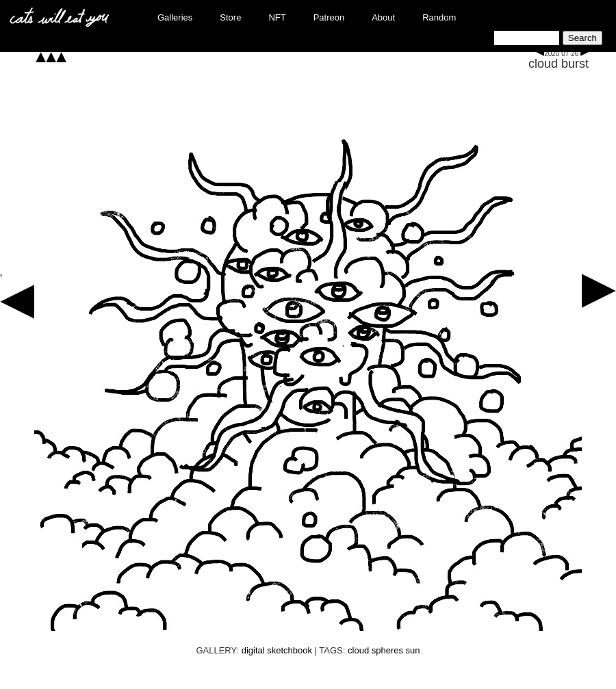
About (383, 17)
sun (413, 650)
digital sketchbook (277, 650)
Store (230, 17)
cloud (358, 650)
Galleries (175, 17)
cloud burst (559, 64)
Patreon (329, 17)
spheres (387, 650)
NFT (277, 17)
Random (439, 17)
